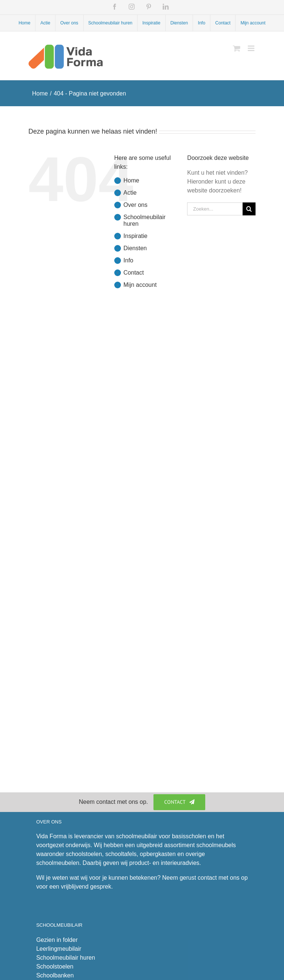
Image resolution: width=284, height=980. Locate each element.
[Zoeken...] (215, 209)
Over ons (136, 205)
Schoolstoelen (55, 966)
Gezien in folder (57, 940)
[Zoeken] (249, 209)
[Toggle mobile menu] (252, 48)
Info (129, 260)
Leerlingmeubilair (59, 949)
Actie (130, 193)
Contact (134, 273)
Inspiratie (136, 236)
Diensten (135, 248)
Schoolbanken (55, 975)
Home (131, 180)
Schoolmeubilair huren (66, 958)
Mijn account (140, 285)
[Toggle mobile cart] (237, 48)
